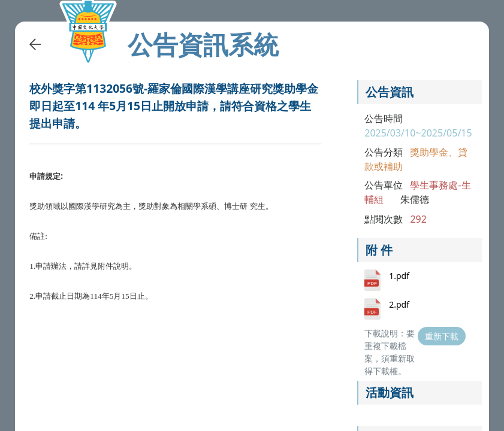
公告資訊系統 (203, 44)
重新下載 (442, 336)
